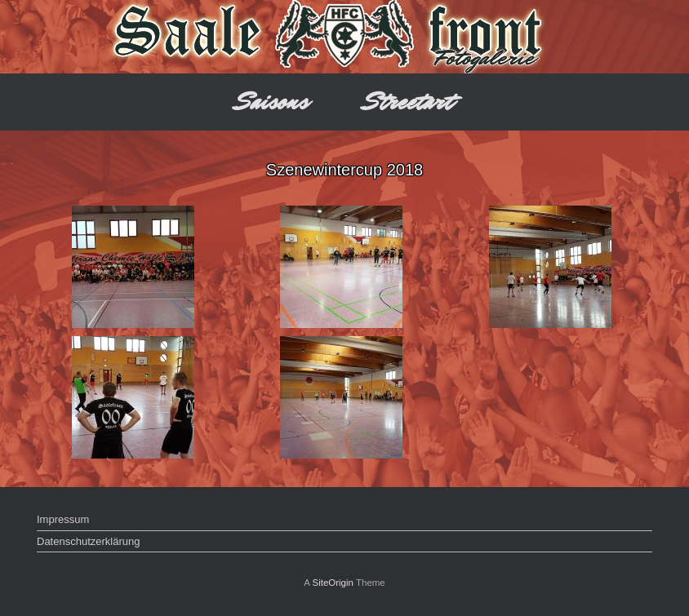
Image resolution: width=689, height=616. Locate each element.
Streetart (409, 102)
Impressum (63, 519)
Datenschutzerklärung (88, 541)
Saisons (272, 102)
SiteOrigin (333, 583)
